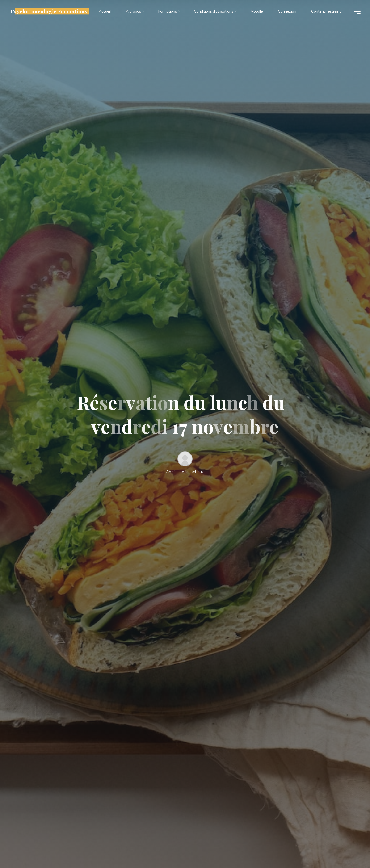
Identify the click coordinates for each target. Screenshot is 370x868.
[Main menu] (356, 11)
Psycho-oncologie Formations (49, 11)
